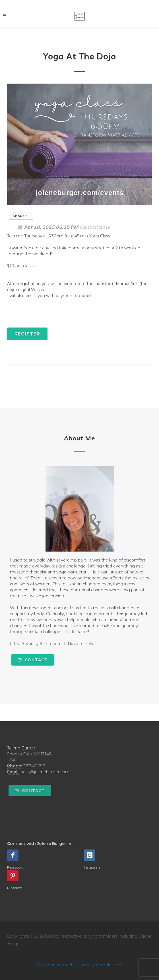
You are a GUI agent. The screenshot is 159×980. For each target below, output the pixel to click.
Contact (33, 660)
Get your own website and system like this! (79, 965)
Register (27, 334)
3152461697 (34, 766)
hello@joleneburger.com (45, 772)
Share (20, 216)
